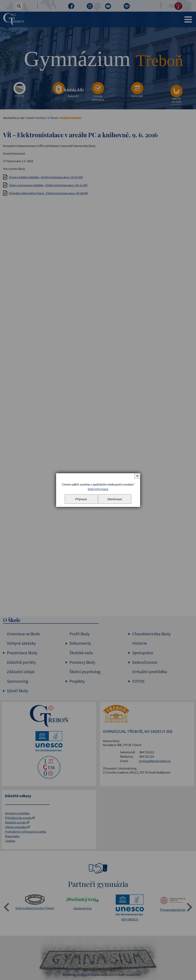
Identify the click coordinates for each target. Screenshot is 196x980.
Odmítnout (115, 499)
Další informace (98, 489)
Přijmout (81, 499)
